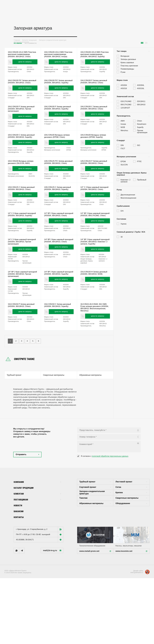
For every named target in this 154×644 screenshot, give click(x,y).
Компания (37, 530)
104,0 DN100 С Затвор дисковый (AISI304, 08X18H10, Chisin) (94, 120)
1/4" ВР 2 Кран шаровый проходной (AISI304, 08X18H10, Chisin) (59, 277)
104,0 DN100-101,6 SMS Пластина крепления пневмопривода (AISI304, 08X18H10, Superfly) (92, 56)
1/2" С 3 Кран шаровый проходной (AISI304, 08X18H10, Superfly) (22, 246)
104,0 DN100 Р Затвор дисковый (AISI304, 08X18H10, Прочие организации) (22, 120)
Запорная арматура (21, 42)
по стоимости (31, 43)
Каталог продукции (29, 40)
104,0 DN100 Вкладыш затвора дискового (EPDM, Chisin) (59, 150)
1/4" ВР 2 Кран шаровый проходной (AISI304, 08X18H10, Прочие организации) (22, 312)
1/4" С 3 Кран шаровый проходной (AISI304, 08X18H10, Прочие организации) (22, 277)
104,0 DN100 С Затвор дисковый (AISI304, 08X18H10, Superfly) (22, 152)
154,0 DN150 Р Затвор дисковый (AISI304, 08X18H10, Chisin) (22, 348)
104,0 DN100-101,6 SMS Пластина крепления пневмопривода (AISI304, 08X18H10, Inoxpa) (56, 56)
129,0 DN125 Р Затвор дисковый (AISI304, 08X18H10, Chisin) (94, 183)
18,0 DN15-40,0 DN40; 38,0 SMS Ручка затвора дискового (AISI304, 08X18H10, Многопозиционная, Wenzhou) (95, 349)
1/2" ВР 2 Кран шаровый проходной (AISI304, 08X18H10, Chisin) (59, 246)
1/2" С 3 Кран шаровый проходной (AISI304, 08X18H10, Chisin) (95, 214)
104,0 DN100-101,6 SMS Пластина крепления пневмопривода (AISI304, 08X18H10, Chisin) (19, 56)
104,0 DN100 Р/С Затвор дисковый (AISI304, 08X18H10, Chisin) (22, 89)
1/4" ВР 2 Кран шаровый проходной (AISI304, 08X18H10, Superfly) (59, 312)
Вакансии (20, 559)
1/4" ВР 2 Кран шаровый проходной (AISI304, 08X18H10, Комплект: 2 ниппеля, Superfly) (95, 277)
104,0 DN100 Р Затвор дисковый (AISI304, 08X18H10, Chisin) (94, 89)
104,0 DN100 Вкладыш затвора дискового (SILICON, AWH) (22, 182)
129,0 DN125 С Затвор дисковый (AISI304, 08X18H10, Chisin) (22, 214)
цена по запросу (25, 67)
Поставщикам (37, 548)
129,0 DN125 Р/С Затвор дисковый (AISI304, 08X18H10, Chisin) (58, 183)
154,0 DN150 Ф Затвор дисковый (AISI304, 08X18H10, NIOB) (94, 312)
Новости (19, 553)
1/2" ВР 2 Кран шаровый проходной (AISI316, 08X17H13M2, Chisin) (92, 246)
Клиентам (37, 542)
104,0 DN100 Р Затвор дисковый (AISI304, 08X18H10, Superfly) (58, 120)
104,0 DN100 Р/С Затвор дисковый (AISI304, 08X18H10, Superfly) (58, 89)
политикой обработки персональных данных (110, 504)
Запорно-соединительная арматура (53, 40)
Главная (17, 40)
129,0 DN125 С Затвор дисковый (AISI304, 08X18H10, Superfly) (58, 214)
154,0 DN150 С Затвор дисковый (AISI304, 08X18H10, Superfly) (58, 348)
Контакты (20, 565)
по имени (18, 43)
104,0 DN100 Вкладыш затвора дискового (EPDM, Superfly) (95, 150)
